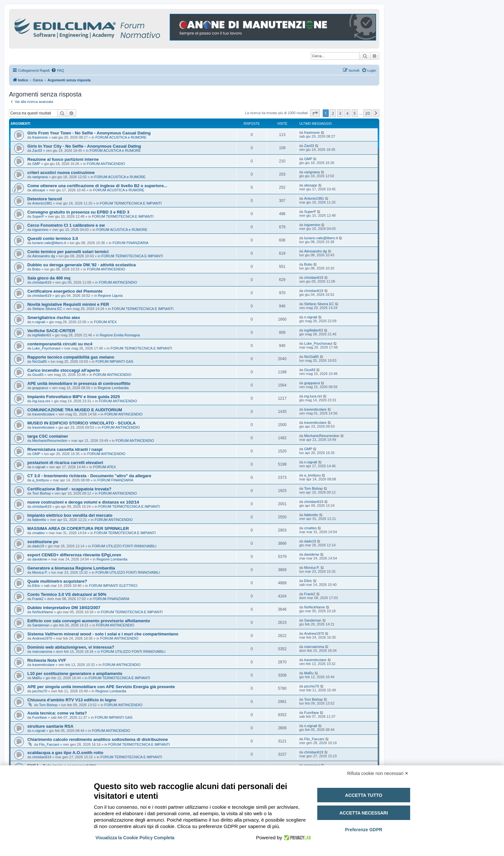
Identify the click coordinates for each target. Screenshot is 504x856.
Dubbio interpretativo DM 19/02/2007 (64, 608)
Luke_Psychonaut (46, 348)
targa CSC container (48, 436)
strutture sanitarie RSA (50, 726)
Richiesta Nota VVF (47, 660)
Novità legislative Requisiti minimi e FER (68, 304)
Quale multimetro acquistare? (57, 581)
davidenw (40, 559)
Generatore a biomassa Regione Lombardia (71, 568)
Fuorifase (40, 717)
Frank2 (38, 599)
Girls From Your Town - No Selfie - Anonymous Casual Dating (89, 133)
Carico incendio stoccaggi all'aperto (64, 370)
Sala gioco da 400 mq (49, 278)
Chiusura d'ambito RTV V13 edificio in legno (72, 700)
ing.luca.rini (41, 401)
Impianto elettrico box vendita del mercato (70, 515)
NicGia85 (39, 361)
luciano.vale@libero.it (49, 243)
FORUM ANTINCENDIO (106, 164)
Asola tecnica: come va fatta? (57, 713)
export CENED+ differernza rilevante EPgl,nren (74, 555)
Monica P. (40, 572)
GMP (36, 164)
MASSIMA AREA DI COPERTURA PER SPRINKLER (78, 528)
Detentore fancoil (45, 199)
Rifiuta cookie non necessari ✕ (378, 773)
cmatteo (38, 533)
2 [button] (333, 113)
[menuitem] (58, 70)
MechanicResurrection (50, 441)
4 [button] (347, 113)
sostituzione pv (43, 542)
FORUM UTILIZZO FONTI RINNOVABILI (124, 546)
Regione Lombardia (113, 388)
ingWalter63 (41, 335)
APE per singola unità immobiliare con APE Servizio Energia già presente (101, 687)
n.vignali (39, 322)
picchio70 (40, 691)
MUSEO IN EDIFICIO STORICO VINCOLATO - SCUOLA (81, 423)
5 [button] (355, 113)
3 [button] (340, 113)
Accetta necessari (364, 813)
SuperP (38, 216)
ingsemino (40, 230)
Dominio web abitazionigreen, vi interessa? (71, 647)
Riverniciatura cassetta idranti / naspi (65, 449)
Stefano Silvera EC (47, 309)
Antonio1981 (42, 203)
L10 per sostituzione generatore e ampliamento (75, 674)
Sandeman (41, 625)
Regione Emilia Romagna (120, 335)
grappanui (40, 388)
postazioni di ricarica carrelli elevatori (65, 463)
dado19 (38, 546)
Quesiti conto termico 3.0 (53, 238)
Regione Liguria (110, 296)
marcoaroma (42, 651)
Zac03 (37, 150)
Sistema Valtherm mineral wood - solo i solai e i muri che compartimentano (103, 634)
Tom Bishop (41, 493)
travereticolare (43, 414)
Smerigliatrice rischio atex (54, 318)
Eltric (36, 586)
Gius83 (38, 375)
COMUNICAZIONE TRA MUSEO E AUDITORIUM (75, 410)
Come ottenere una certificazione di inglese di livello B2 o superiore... (97, 186)
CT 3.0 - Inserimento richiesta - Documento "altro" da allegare (89, 476)
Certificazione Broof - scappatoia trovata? (69, 489)
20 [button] (368, 113)
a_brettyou (40, 480)
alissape (39, 190)
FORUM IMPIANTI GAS (114, 361)
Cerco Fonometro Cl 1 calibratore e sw (66, 225)
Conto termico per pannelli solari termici (68, 252)
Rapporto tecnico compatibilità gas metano (71, 357)
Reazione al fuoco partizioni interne (63, 159)
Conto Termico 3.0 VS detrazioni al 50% (67, 594)
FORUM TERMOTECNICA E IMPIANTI (131, 203)
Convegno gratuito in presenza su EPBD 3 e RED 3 (78, 212)
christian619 (42, 282)
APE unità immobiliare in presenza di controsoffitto (79, 383)
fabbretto (39, 520)
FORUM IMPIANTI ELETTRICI (113, 586)
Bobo (36, 269)
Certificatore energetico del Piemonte (65, 291)
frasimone (40, 137)
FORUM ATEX (105, 322)
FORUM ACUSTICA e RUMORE (121, 137)
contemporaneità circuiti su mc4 (60, 344)
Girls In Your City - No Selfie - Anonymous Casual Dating (84, 146)
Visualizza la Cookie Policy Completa (135, 838)
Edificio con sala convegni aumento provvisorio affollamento (89, 621)
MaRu (37, 678)
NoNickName (43, 612)
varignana (40, 177)
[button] (315, 113)
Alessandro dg (43, 256)
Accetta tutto (364, 795)
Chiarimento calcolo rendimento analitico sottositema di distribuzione (98, 739)
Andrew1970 (42, 638)
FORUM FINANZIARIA (130, 243)
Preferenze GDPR (364, 830)
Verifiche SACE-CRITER (51, 331)
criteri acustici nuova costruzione (61, 173)
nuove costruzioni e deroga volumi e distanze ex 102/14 (83, 502)
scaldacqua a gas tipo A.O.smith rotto (65, 753)
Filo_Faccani (49, 744)
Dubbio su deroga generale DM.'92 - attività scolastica (81, 265)
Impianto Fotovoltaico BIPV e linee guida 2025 (74, 397)
